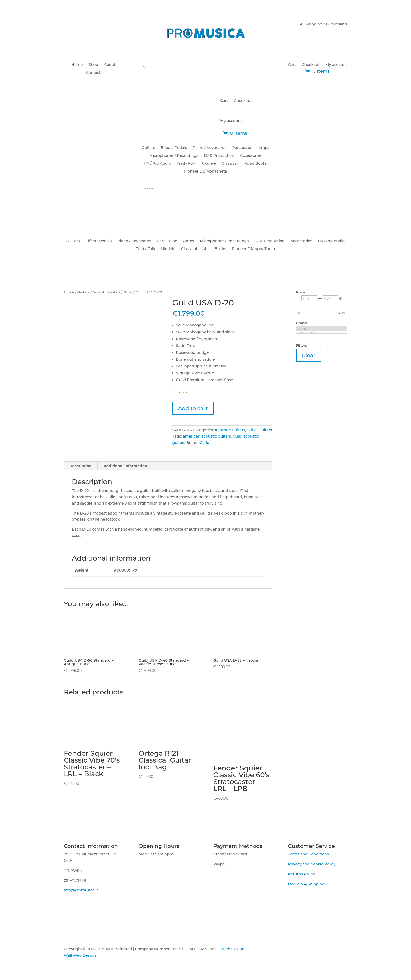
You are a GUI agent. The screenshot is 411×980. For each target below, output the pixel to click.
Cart (292, 65)
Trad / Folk (186, 164)
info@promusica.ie (81, 890)
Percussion (243, 148)
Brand (322, 329)
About (110, 65)
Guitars (148, 148)
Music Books (255, 164)
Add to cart (193, 408)
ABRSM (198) (322, 333)
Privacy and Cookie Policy (312, 864)
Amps (264, 148)
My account (336, 65)
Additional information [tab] (125, 466)
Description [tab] (80, 466)
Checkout (311, 65)
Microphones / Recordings (174, 156)
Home (77, 65)
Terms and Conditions (308, 854)
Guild (128, 292)
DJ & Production (219, 156)
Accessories (251, 156)
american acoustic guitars (207, 436)
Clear (309, 355)
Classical (230, 164)
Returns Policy (301, 874)
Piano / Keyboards (209, 148)
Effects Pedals (174, 148)
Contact (93, 73)
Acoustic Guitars (107, 292)
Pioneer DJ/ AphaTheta (205, 172)
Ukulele (209, 164)
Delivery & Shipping (306, 884)
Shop (93, 65)
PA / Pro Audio (157, 164)
